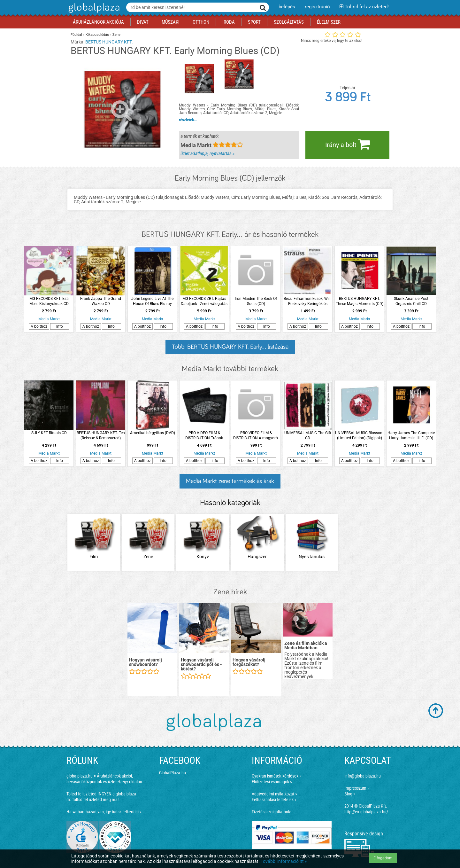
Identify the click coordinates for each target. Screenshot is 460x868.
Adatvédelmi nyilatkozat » (274, 794)
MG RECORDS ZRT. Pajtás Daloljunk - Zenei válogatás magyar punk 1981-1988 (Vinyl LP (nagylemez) (204, 301)
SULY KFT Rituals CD (49, 433)
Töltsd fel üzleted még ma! (95, 800)
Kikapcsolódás (97, 35)
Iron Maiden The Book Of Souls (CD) (256, 301)
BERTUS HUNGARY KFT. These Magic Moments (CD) (360, 301)
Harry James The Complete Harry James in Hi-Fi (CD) (411, 435)
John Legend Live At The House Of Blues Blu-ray (152, 301)
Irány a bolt (348, 144)
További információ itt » (284, 861)
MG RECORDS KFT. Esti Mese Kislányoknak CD (49, 301)
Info (60, 326)
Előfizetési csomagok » (272, 782)
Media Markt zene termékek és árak (230, 481)
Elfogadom (383, 858)
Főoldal (76, 35)
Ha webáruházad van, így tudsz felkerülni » (104, 812)
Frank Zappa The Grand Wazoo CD (101, 301)
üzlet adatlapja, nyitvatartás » (207, 153)
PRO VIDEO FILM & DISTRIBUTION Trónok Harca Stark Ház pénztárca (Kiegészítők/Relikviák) (204, 436)
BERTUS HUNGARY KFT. (109, 42)
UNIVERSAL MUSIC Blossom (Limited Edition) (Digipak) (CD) (359, 436)
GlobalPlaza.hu (172, 773)
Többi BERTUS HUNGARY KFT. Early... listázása (230, 347)
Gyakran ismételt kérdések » (276, 776)
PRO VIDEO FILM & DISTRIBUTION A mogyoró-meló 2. (256, 436)
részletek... (188, 120)
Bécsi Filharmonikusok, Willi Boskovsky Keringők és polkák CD (308, 301)
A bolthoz (39, 326)
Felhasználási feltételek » (274, 800)
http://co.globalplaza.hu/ (366, 812)
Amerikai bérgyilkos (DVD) (153, 433)
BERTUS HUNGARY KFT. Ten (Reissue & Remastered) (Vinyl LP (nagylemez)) (101, 436)
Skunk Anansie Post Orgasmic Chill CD (411, 301)
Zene (116, 35)
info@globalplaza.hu (363, 776)
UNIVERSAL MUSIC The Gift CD (308, 435)
